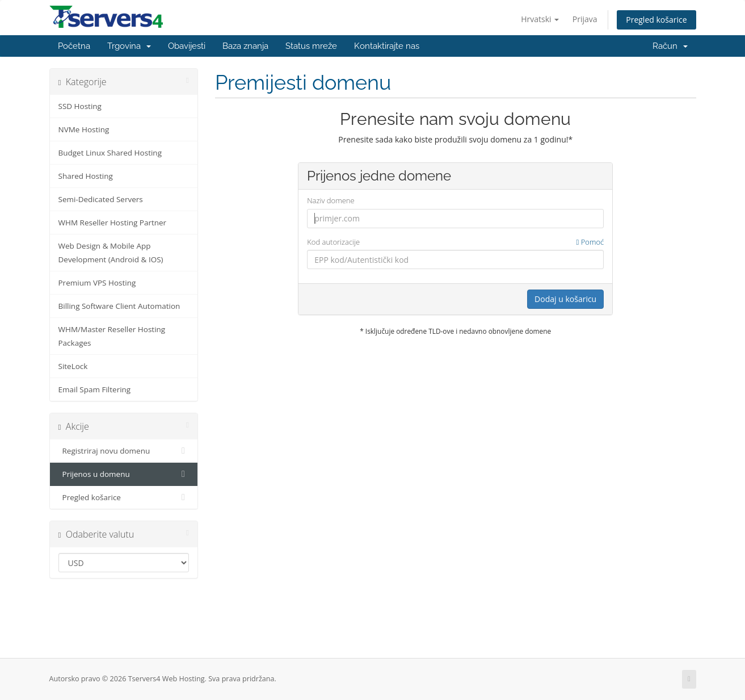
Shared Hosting (86, 176)
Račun (670, 46)
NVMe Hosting (84, 129)
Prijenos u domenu (124, 474)
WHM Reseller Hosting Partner (113, 223)
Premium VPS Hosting (97, 283)
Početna (74, 46)
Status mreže (311, 46)
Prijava (585, 19)
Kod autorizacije (455, 242)
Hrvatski (540, 19)
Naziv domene (331, 200)
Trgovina (129, 46)
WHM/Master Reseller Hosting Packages (112, 336)
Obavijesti (187, 46)
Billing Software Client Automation (119, 306)
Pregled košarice (656, 20)
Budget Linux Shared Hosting (110, 153)
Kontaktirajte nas (387, 46)
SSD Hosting (80, 106)
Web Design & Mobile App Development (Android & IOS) (111, 253)
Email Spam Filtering (95, 389)
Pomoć (590, 242)
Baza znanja (245, 46)
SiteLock (73, 366)
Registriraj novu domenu (124, 451)
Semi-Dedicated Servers (101, 199)
